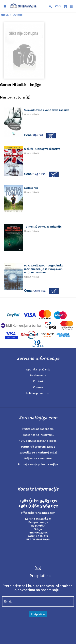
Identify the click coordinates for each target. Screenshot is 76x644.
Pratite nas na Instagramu (38, 435)
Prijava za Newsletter (38, 458)
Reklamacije (38, 375)
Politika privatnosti (38, 393)
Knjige (5, 15)
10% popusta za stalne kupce (38, 441)
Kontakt (38, 381)
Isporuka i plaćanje (38, 370)
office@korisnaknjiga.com (38, 513)
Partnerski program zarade (38, 447)
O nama (38, 387)
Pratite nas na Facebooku (38, 429)
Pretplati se (38, 614)
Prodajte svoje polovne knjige (38, 464)
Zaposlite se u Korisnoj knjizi (38, 453)
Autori (18, 15)
